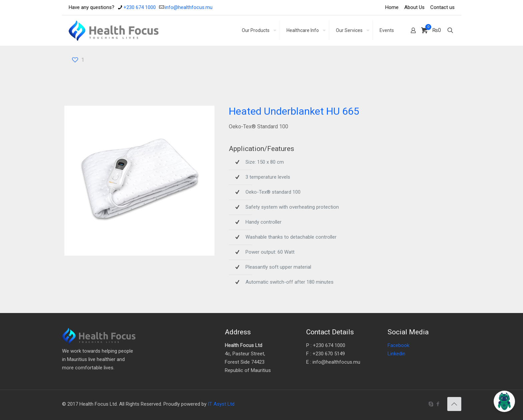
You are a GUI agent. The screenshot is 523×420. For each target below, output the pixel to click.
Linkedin (396, 354)
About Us (414, 7)
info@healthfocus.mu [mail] (189, 7)
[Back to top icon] (454, 404)
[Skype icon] (431, 404)
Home (392, 7)
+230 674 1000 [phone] (140, 7)
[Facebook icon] (438, 404)
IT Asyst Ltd (221, 404)
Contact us (442, 7)
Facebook (398, 345)
